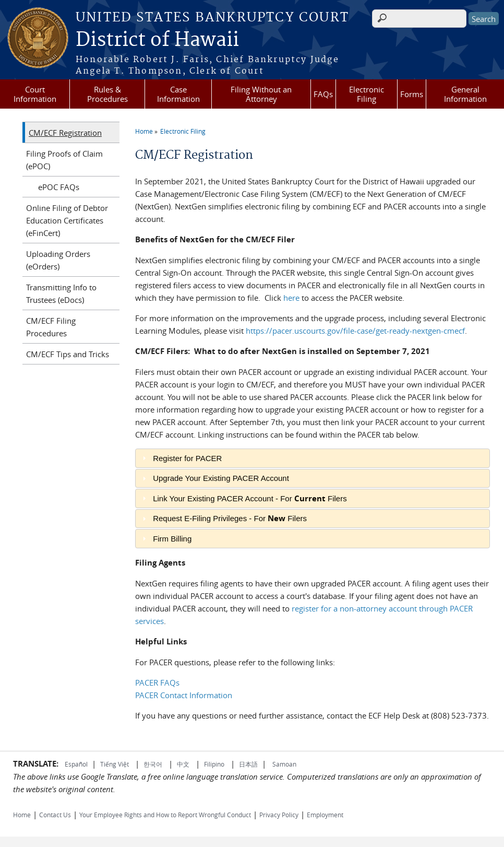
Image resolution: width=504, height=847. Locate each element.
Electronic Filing (367, 94)
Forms (412, 94)
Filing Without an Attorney (261, 94)
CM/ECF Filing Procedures (51, 327)
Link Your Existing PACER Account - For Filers (250, 498)
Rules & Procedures (107, 94)
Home (144, 131)
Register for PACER (187, 458)
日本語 (248, 764)
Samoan (284, 764)
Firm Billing (172, 539)
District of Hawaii (157, 40)
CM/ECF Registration (65, 133)
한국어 (153, 764)
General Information (465, 94)
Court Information (35, 94)
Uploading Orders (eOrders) (58, 260)
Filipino (214, 764)
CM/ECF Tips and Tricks (68, 354)
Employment (325, 815)
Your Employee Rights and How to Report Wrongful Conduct (165, 815)
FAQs (323, 94)
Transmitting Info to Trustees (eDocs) (61, 293)
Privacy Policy (279, 815)
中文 (183, 764)
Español (76, 764)
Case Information (178, 94)
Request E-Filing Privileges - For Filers (230, 518)
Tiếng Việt (115, 764)
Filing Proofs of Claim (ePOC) (64, 160)
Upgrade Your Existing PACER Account (221, 478)
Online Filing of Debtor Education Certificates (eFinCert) (67, 220)
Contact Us (55, 815)
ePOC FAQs (59, 187)
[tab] (312, 458)
